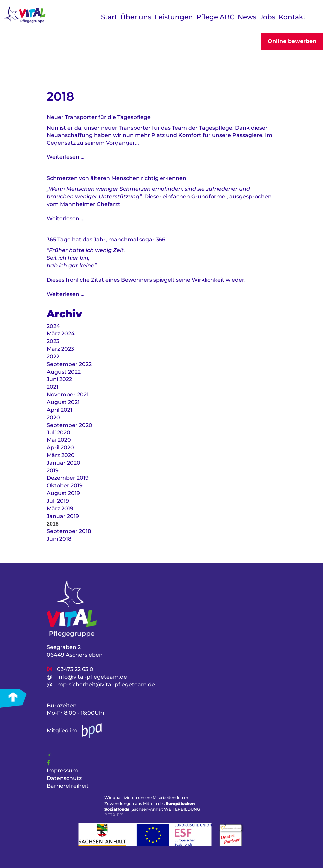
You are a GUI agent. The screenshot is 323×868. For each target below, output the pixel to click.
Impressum (62, 771)
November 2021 (68, 394)
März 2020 (61, 455)
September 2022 (69, 364)
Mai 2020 (59, 440)
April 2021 (59, 410)
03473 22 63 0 (75, 669)
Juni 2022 (59, 379)
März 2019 (60, 509)
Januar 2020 (63, 463)
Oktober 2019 (65, 486)
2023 (53, 341)
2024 (53, 326)
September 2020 (69, 425)
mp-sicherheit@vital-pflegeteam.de (106, 684)
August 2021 (63, 402)
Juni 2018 (59, 539)
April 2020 (60, 448)
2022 (53, 356)
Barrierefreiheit (68, 786)
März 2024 (61, 333)
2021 (52, 387)
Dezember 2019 (68, 478)
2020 (53, 417)
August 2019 (63, 493)
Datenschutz (64, 778)
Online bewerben (292, 41)
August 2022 (64, 372)
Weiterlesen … (65, 157)
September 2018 (69, 531)
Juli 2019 (58, 501)
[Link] (49, 755)
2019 (53, 471)
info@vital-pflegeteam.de (92, 677)
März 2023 (60, 349)
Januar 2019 (63, 516)
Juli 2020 (58, 432)
